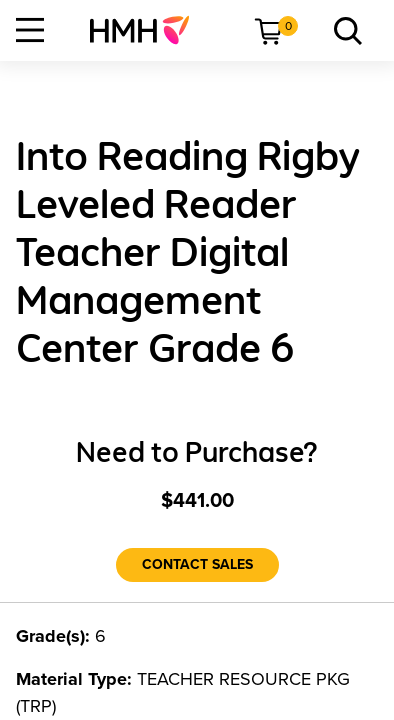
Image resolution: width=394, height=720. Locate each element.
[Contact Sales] (197, 565)
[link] (147, 30)
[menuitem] (147, 30)
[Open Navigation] (30, 30)
